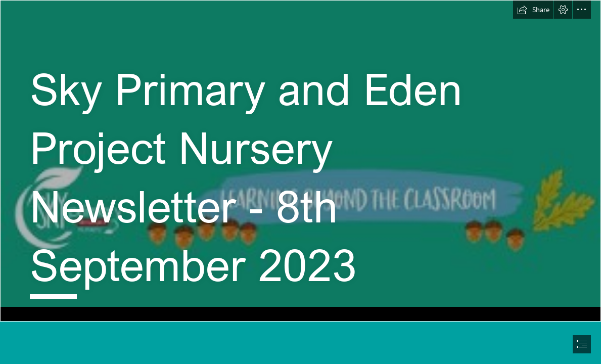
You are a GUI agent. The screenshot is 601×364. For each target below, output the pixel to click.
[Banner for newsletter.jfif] (300, 161)
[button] (533, 10)
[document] (300, 182)
